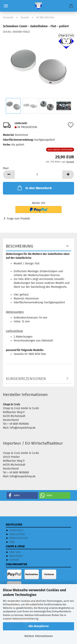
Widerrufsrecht (19, 538)
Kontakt (14, 560)
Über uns (15, 552)
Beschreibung (20, 246)
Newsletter (16, 556)
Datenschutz (17, 534)
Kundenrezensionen (26, 379)
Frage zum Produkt (18, 219)
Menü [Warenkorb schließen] (6, 6)
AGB (12, 542)
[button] (9, 175)
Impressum (16, 530)
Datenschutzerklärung (25, 619)
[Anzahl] (38, 175)
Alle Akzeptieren (38, 626)
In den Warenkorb (34, 188)
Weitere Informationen (39, 636)
